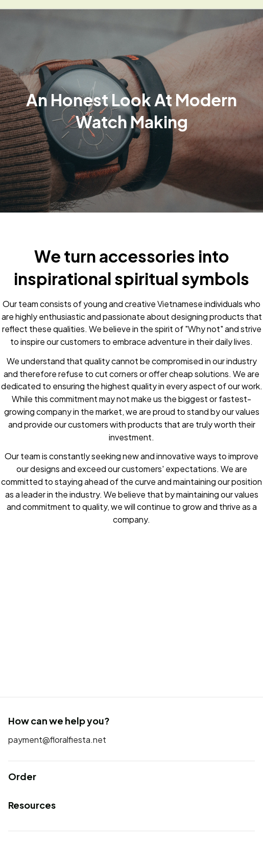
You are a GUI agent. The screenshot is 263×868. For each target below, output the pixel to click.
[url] (57, 740)
